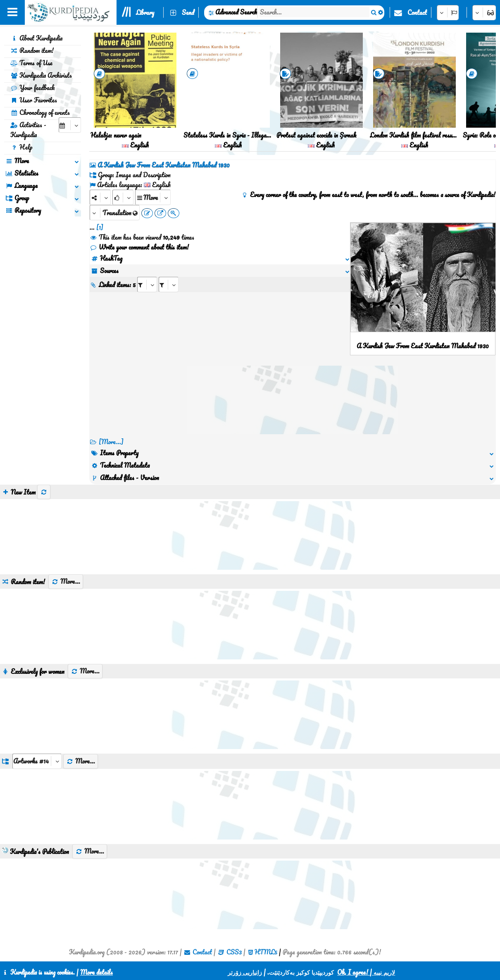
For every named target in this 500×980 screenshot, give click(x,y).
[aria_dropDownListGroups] (37, 761)
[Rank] (123, 197)
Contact (417, 12)
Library (145, 12)
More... (66, 581)
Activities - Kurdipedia (28, 130)
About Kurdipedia (36, 38)
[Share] (100, 197)
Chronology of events (40, 112)
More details (96, 972)
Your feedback (32, 88)
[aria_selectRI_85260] (147, 284)
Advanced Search (236, 12)
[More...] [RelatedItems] (111, 442)
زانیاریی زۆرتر (245, 972)
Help (21, 147)
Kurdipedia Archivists (41, 75)
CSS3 (234, 952)
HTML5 (266, 952)
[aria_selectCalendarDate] (70, 125)
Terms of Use (31, 63)
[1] (100, 227)
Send (188, 12)
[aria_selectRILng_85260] (169, 284)
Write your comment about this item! (139, 247)
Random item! (32, 50)
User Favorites (34, 100)
